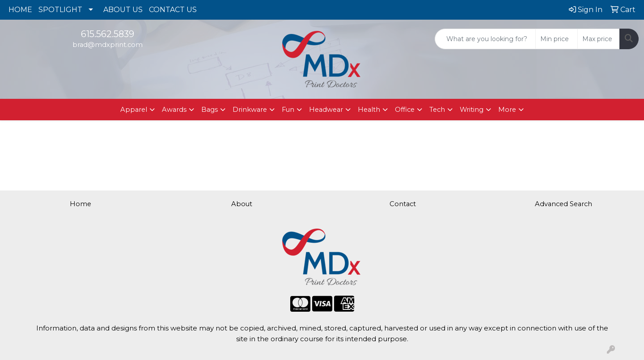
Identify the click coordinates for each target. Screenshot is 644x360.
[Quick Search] (485, 39)
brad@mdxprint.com (108, 45)
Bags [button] (210, 110)
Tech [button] (437, 110)
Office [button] (405, 110)
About (242, 204)
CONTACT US (173, 10)
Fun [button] (288, 110)
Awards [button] (174, 110)
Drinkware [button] (250, 110)
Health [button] (369, 110)
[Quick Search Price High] (599, 39)
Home (80, 204)
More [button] (507, 110)
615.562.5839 (108, 34)
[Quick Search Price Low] (557, 39)
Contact (403, 204)
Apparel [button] (134, 110)
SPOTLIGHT (60, 10)
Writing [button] (472, 110)
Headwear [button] (326, 110)
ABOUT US (123, 10)
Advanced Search (563, 204)
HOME (20, 10)
